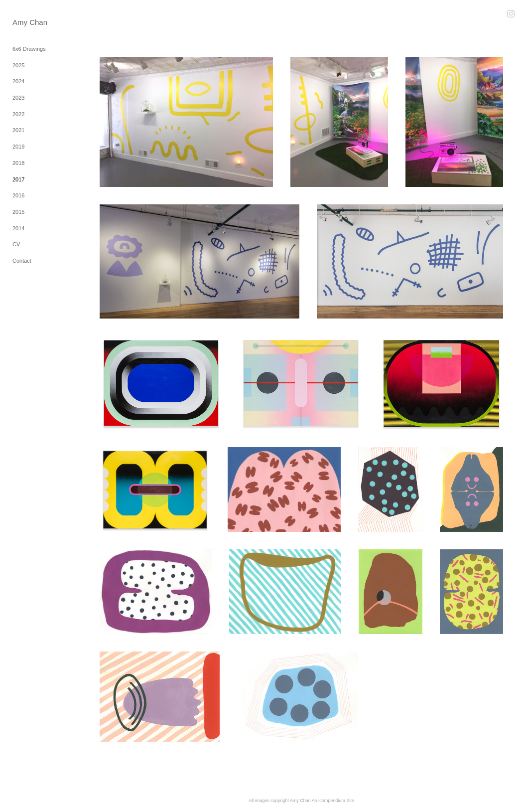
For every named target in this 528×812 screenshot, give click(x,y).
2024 (18, 81)
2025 (18, 65)
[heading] (30, 22)
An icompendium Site (333, 801)
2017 (18, 179)
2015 (18, 212)
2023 (18, 98)
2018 (18, 163)
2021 (18, 130)
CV (16, 244)
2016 (18, 195)
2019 (18, 147)
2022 (18, 114)
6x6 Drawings (29, 49)
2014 (18, 228)
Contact (22, 261)
